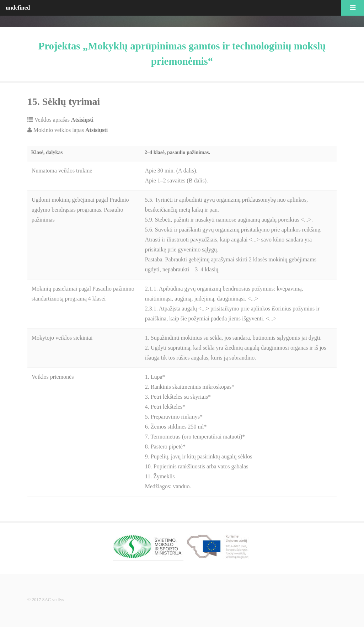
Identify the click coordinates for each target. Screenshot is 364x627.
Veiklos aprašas (63, 120)
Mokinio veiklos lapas (70, 130)
